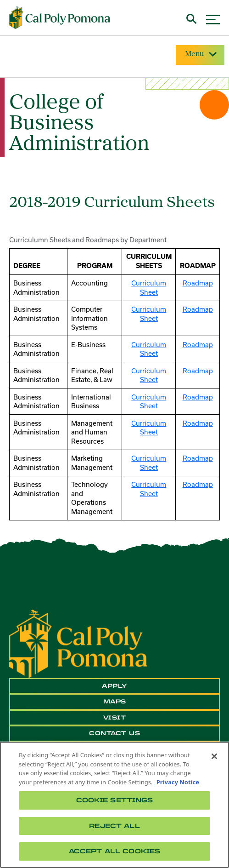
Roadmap (198, 283)
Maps (115, 702)
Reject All (114, 826)
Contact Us (114, 733)
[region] (114, 805)
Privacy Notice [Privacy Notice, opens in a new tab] (178, 782)
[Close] (214, 756)
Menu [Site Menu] (200, 54)
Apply (114, 686)
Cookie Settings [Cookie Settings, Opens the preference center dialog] (115, 800)
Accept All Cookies (114, 851)
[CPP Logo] (78, 643)
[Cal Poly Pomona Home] (60, 17)
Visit (115, 718)
